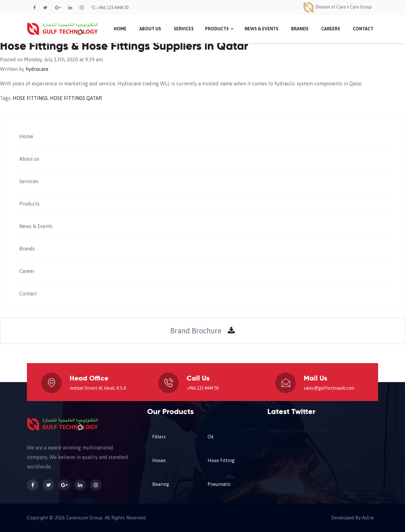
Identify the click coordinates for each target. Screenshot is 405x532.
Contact (363, 29)
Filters (159, 437)
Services (184, 29)
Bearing (161, 484)
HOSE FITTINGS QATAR (76, 98)
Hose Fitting (221, 460)
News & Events (262, 29)
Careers (331, 29)
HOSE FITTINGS (30, 98)
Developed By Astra (352, 518)
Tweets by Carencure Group (299, 431)
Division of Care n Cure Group (337, 7)
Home (120, 29)
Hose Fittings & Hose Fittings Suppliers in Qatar (124, 46)
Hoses (159, 460)
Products (219, 29)
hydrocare (37, 69)
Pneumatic (219, 484)
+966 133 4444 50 (110, 8)
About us (29, 159)
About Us (150, 29)
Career (27, 271)
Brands (300, 29)
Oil (211, 437)
